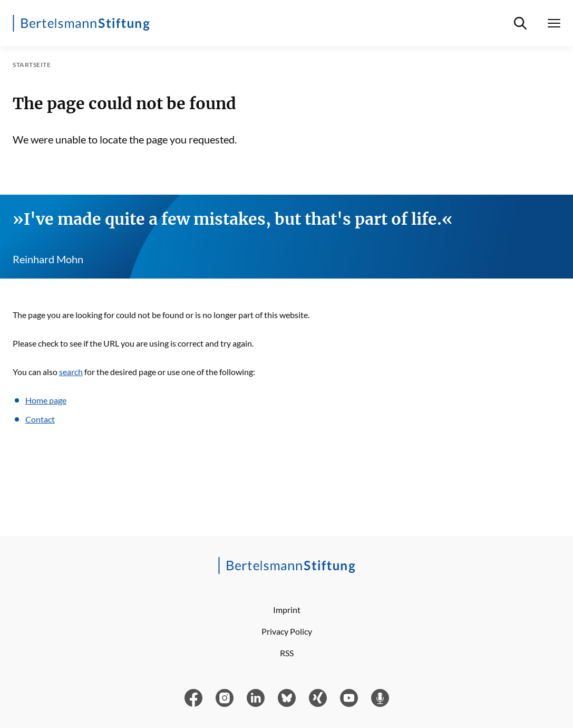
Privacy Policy (287, 631)
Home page (46, 400)
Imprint (287, 610)
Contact (40, 419)
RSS (287, 653)
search (71, 372)
